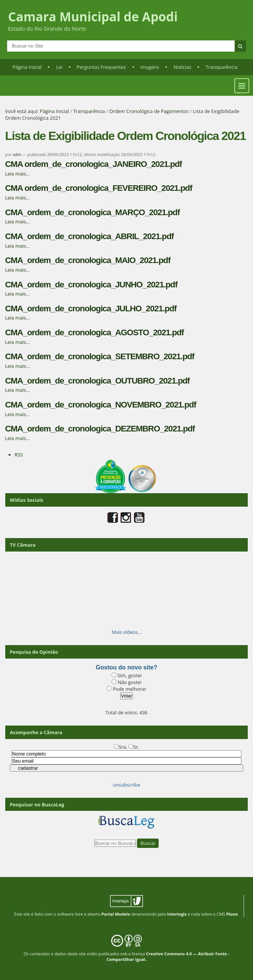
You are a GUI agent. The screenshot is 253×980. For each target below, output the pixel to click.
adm (17, 154)
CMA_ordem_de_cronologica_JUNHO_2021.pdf (91, 285)
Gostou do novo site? (127, 667)
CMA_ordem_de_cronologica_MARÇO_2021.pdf (92, 212)
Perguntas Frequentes (101, 67)
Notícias (182, 67)
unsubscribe (126, 785)
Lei (59, 67)
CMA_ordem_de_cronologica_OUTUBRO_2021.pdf (97, 381)
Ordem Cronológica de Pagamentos (149, 111)
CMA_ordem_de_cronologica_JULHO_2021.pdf (91, 309)
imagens (150, 67)
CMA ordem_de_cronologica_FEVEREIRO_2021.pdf (99, 188)
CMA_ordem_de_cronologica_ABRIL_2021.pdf (89, 236)
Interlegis (177, 914)
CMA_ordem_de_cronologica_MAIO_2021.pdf (88, 260)
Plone (232, 914)
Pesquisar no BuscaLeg (37, 805)
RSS (19, 455)
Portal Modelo (116, 914)
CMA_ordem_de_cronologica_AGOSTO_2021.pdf (95, 332)
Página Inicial (27, 67)
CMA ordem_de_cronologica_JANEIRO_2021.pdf (94, 164)
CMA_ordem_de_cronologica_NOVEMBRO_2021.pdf (101, 405)
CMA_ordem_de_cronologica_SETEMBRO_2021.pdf (100, 356)
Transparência (222, 67)
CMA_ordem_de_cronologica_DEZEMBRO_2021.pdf (100, 429)
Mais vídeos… (127, 632)
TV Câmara (23, 545)
